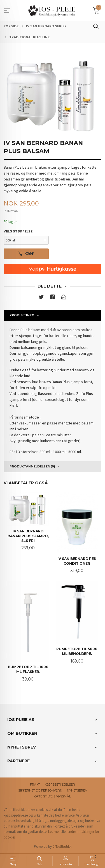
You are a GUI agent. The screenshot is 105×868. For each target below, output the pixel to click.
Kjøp (26, 254)
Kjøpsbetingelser (60, 785)
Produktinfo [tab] (22, 315)
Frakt (35, 785)
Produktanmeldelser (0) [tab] (32, 466)
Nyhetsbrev (77, 791)
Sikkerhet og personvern (40, 791)
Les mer (54, 832)
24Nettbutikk (62, 846)
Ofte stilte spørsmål (53, 796)
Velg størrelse (18, 231)
